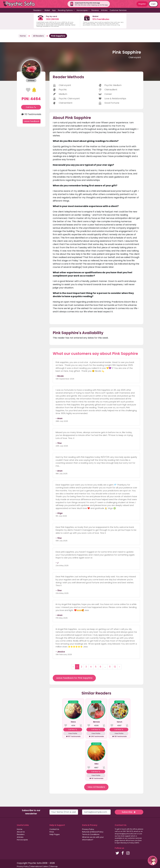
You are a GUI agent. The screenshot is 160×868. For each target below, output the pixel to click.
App (54, 10)
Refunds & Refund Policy (93, 832)
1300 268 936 (52, 19)
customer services (135, 838)
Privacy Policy (88, 829)
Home (23, 36)
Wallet (47, 10)
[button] (153, 861)
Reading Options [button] (66, 10)
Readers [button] (37, 10)
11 (110, 667)
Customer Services (118, 10)
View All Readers (96, 787)
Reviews (95, 10)
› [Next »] (119, 667)
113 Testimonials (31, 114)
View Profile (73, 733)
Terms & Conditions (91, 834)
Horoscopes (22, 840)
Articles (104, 10)
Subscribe (129, 812)
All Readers (38, 36)
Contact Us (54, 829)
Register (142, 4)
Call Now (31, 107)
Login (153, 4)
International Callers (39, 866)
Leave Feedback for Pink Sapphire (74, 678)
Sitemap (54, 866)
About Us (21, 832)
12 (115, 667)
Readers (21, 834)
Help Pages (55, 834)
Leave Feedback (32, 121)
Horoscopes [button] (82, 10)
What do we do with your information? (93, 838)
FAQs (52, 832)
